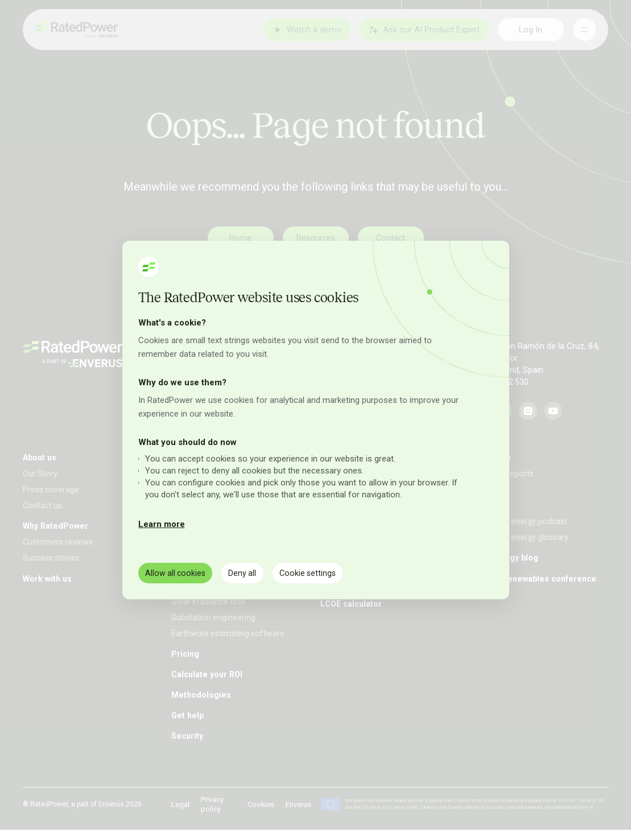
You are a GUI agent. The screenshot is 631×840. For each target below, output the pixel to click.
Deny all (251, 573)
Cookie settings (322, 573)
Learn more (162, 524)
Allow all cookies (179, 573)
